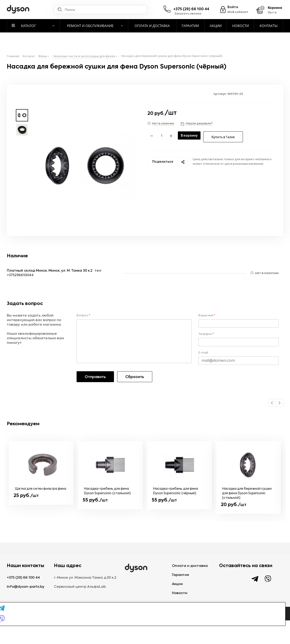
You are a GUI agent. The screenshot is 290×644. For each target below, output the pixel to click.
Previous (272, 403)
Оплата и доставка (190, 566)
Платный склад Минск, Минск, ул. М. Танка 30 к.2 (50, 271)
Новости (180, 593)
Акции (177, 584)
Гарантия (180, 575)
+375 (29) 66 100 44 (191, 9)
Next (279, 403)
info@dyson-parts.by (26, 587)
